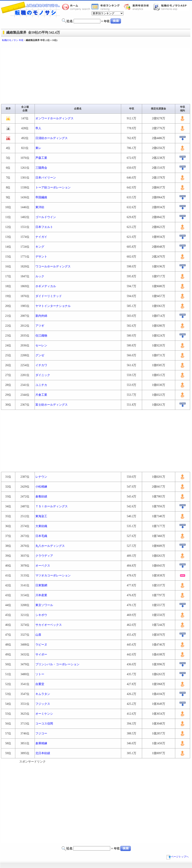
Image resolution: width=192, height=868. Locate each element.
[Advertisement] (39, 803)
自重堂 (40, 684)
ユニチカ (41, 385)
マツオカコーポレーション (53, 575)
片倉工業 (41, 395)
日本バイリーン (46, 178)
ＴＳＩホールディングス (52, 506)
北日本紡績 (43, 753)
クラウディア (44, 556)
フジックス (43, 704)
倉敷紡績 (41, 496)
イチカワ (41, 365)
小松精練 (41, 487)
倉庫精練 (41, 743)
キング (40, 247)
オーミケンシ (44, 714)
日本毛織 (41, 536)
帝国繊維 (41, 197)
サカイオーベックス (49, 625)
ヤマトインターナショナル (53, 306)
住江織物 (41, 336)
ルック (40, 276)
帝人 (38, 128)
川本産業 (41, 595)
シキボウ (41, 615)
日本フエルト (44, 227)
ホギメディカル (46, 286)
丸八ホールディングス (50, 546)
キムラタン (43, 694)
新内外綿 (41, 316)
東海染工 (41, 516)
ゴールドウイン (46, 217)
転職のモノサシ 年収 (13, 40)
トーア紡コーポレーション (53, 187)
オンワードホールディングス (54, 118)
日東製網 (41, 585)
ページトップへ (178, 857)
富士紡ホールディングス (52, 405)
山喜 (38, 635)
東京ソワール (44, 605)
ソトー (40, 674)
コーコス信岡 (44, 724)
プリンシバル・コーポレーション (57, 664)
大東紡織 (41, 526)
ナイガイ (41, 237)
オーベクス (43, 566)
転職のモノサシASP (171, 7)
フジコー (41, 733)
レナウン (41, 477)
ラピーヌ (41, 645)
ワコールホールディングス (53, 266)
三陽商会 (41, 168)
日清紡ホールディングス (52, 138)
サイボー (41, 654)
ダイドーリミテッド (49, 296)
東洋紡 (40, 207)
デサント (41, 257)
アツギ (40, 326)
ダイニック (43, 375)
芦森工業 (41, 158)
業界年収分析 (138, 7)
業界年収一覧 (106, 7)
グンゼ (40, 355)
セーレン (41, 345)
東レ (38, 148)
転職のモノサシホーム (77, 7)
